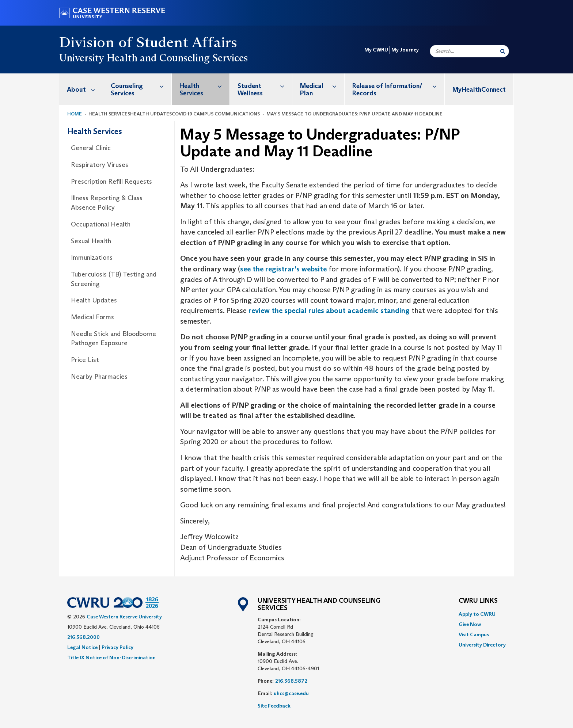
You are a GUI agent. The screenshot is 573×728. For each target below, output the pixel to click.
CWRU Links (478, 601)
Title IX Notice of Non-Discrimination (111, 658)
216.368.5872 (291, 681)
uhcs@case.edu (291, 693)
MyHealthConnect (479, 89)
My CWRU (376, 50)
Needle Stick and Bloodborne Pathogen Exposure (113, 339)
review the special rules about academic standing (329, 310)
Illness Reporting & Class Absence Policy (107, 203)
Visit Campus (474, 634)
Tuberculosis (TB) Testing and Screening (114, 279)
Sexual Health (91, 241)
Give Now (470, 624)
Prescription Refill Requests (111, 182)
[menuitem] (81, 89)
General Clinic (91, 148)
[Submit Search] (503, 51)
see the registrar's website (283, 269)
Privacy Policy (117, 647)
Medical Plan (322, 86)
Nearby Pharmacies (99, 377)
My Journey (405, 50)
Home (75, 114)
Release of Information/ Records (398, 86)
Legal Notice (82, 647)
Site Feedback (274, 706)
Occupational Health (101, 224)
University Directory (482, 645)
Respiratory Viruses (100, 165)
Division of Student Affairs (148, 42)
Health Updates (94, 300)
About (85, 89)
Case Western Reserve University (124, 617)
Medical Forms (92, 317)
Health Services (204, 86)
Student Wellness (265, 86)
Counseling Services (141, 86)
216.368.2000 (84, 637)
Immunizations (92, 258)
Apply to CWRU (477, 614)
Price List (85, 360)
